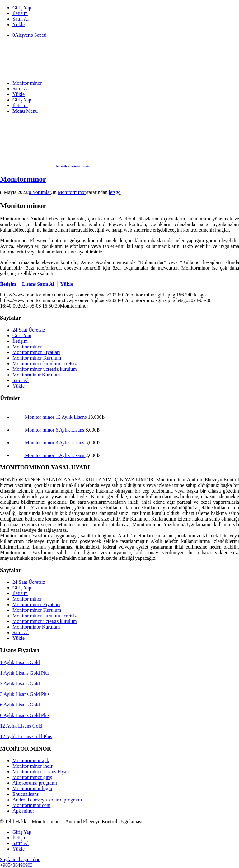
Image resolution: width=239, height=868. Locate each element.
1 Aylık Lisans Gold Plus (25, 673)
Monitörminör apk (31, 760)
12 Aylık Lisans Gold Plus (26, 736)
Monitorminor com (31, 805)
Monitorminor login (32, 788)
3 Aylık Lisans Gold (20, 684)
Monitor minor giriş (32, 777)
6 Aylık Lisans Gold (20, 705)
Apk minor (23, 811)
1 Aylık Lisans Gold (20, 662)
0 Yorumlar (40, 192)
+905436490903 (16, 865)
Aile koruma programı (35, 783)
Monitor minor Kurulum (37, 358)
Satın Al (21, 19)
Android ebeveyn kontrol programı (47, 800)
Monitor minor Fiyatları (36, 352)
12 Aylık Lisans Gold (21, 726)
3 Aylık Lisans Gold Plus (25, 694)
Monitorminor (23, 179)
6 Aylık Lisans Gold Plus (25, 715)
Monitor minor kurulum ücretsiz (45, 363)
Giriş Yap (22, 8)
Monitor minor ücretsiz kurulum (45, 369)
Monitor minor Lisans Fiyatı (41, 772)
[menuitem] (126, 8)
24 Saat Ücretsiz (29, 330)
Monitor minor (27, 347)
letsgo (115, 192)
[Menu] (25, 111)
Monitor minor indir (33, 766)
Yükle (19, 24)
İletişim (20, 13)
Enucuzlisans (26, 794)
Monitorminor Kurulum (36, 375)
